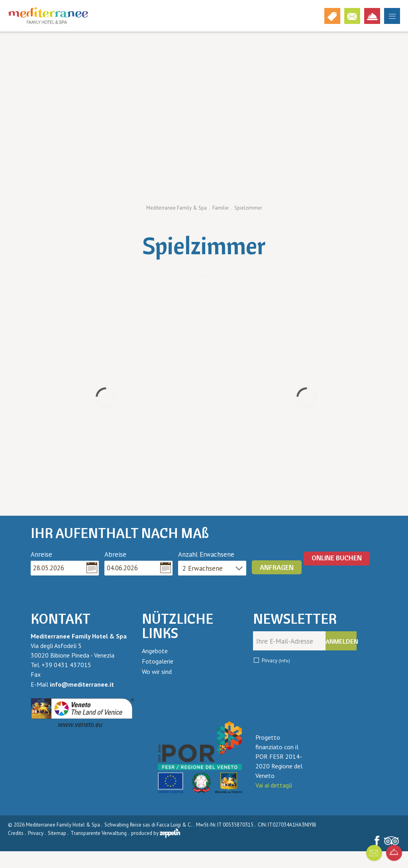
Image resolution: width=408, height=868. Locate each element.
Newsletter (295, 619)
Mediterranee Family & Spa (177, 208)
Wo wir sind (157, 672)
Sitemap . (59, 833)
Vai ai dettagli (274, 785)
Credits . (17, 833)
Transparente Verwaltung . (100, 833)
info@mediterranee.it (82, 684)
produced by (156, 833)
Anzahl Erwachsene (206, 554)
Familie (221, 208)
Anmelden (341, 641)
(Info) (284, 661)
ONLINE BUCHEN (337, 558)
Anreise (41, 554)
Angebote (155, 651)
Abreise (115, 554)
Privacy (276, 661)
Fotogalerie (158, 661)
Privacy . (37, 833)
